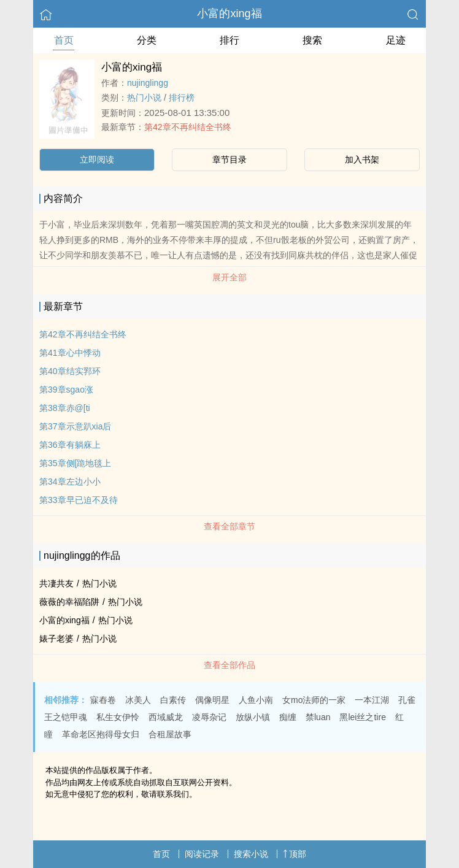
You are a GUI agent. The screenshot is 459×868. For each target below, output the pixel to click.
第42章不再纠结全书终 (188, 127)
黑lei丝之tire (362, 717)
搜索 (312, 40)
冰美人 (138, 700)
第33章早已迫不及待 (79, 500)
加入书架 (362, 159)
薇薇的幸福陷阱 (69, 602)
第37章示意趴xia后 (75, 426)
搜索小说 (251, 854)
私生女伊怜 (118, 717)
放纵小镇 (253, 717)
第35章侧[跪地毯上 (75, 463)
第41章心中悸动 (70, 353)
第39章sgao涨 (66, 390)
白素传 (173, 700)
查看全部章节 (229, 526)
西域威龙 (166, 717)
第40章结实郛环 (70, 371)
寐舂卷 (103, 700)
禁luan (318, 717)
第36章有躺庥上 (70, 445)
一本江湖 (372, 700)
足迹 (396, 40)
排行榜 (182, 98)
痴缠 (288, 717)
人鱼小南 (256, 700)
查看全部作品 (229, 665)
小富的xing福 (229, 13)
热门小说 (144, 98)
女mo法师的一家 (314, 700)
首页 (64, 40)
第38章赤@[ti (65, 408)
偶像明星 (212, 700)
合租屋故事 (170, 734)
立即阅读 (97, 159)
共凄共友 (56, 583)
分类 (147, 40)
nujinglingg (148, 83)
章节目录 (229, 159)
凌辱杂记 (209, 717)
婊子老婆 (56, 639)
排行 (229, 40)
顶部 (295, 854)
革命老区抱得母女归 (101, 734)
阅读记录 (202, 854)
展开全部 (229, 277)
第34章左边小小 (70, 482)
